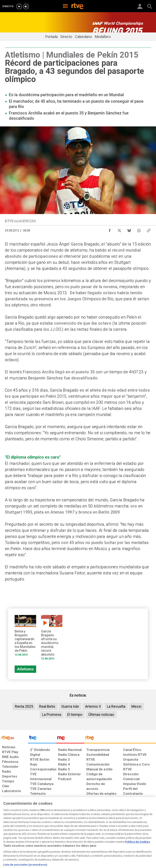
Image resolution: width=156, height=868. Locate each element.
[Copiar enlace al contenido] (149, 229)
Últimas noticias (101, 715)
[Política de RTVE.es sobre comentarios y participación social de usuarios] (142, 835)
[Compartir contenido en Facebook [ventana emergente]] (110, 229)
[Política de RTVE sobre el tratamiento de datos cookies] (48, 835)
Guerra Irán (70, 706)
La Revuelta (116, 706)
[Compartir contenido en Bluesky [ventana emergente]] (129, 229)
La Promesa (52, 715)
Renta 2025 (24, 706)
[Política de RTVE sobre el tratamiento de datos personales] (25, 835)
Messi (136, 706)
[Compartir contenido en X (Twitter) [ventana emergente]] (119, 229)
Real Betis (47, 706)
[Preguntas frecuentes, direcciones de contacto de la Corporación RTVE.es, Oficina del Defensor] (121, 833)
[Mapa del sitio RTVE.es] (108, 835)
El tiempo (75, 715)
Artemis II (93, 706)
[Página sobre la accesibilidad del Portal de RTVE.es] (92, 833)
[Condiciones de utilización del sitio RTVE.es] (6, 835)
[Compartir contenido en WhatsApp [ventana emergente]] (139, 229)
